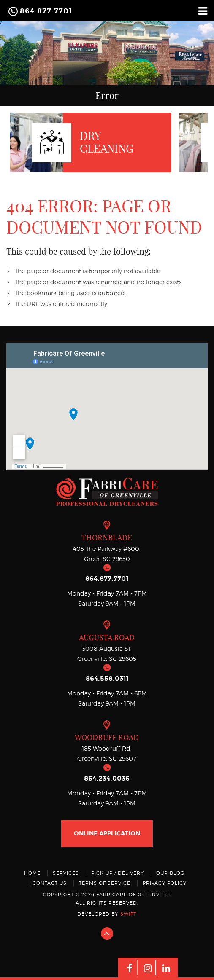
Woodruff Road (107, 737)
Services (66, 873)
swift (128, 914)
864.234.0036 (107, 778)
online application (107, 834)
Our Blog (170, 873)
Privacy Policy (165, 883)
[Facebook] (130, 968)
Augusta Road (107, 638)
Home (32, 873)
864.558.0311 (107, 678)
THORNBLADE (107, 538)
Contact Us (50, 883)
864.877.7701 (46, 11)
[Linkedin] (166, 968)
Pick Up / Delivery (118, 873)
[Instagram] (148, 968)
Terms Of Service (105, 883)
